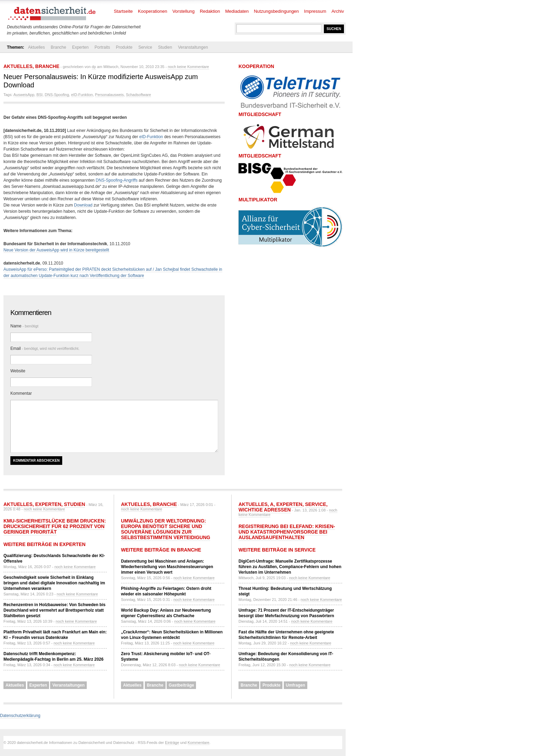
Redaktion (210, 11)
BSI (39, 95)
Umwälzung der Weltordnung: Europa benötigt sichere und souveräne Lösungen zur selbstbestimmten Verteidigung (166, 529)
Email (45, 348)
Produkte (124, 47)
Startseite (123, 11)
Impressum (315, 11)
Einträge (172, 743)
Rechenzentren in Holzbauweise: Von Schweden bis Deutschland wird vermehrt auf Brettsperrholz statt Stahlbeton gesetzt (54, 610)
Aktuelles (36, 47)
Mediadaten (237, 11)
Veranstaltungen (193, 47)
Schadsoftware (138, 95)
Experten (80, 47)
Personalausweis (109, 95)
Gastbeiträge (181, 685)
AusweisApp (24, 95)
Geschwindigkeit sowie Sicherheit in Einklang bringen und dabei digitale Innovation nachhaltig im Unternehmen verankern (54, 583)
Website (18, 371)
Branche (59, 47)
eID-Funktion (82, 95)
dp (94, 67)
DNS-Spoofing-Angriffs (117, 180)
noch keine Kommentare (188, 67)
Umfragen (296, 685)
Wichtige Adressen (265, 510)
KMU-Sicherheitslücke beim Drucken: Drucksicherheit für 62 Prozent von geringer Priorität (55, 526)
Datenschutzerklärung (20, 716)
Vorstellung (184, 11)
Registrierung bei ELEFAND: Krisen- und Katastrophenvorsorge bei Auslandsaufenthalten (287, 532)
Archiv (338, 11)
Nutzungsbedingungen (276, 11)
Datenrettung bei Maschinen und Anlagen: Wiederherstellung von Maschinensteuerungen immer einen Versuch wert (167, 567)
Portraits (102, 47)
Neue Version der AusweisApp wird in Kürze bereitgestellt (56, 250)
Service (145, 47)
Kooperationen (153, 11)
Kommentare (199, 743)
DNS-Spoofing (57, 95)
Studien (165, 47)
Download (83, 205)
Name (24, 326)
